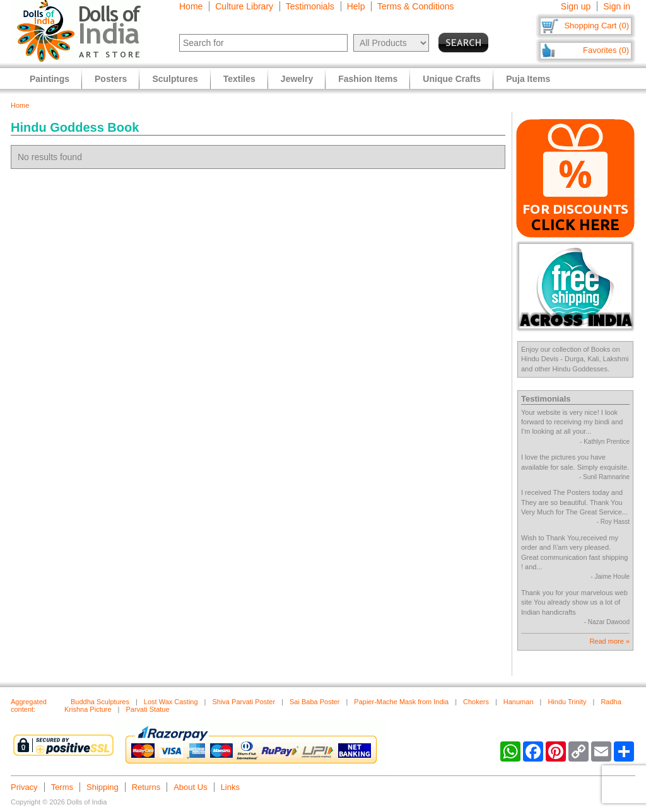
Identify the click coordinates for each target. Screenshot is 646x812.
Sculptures (175, 79)
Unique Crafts (452, 79)
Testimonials (310, 6)
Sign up (576, 6)
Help (356, 6)
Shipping (103, 787)
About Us (190, 787)
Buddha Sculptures (100, 702)
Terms (62, 787)
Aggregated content (29, 705)
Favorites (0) (606, 50)
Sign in (617, 6)
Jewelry (297, 79)
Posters (111, 79)
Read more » (609, 641)
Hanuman (519, 702)
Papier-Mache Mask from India (401, 702)
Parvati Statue (147, 709)
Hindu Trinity (567, 702)
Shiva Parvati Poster (244, 702)
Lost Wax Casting (171, 702)
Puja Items (528, 79)
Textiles (239, 79)
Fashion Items (368, 79)
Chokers (476, 702)
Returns (146, 787)
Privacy (24, 787)
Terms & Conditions (415, 6)
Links (230, 787)
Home (191, 6)
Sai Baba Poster (315, 702)
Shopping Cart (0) (596, 26)
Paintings (50, 79)
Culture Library (244, 6)
